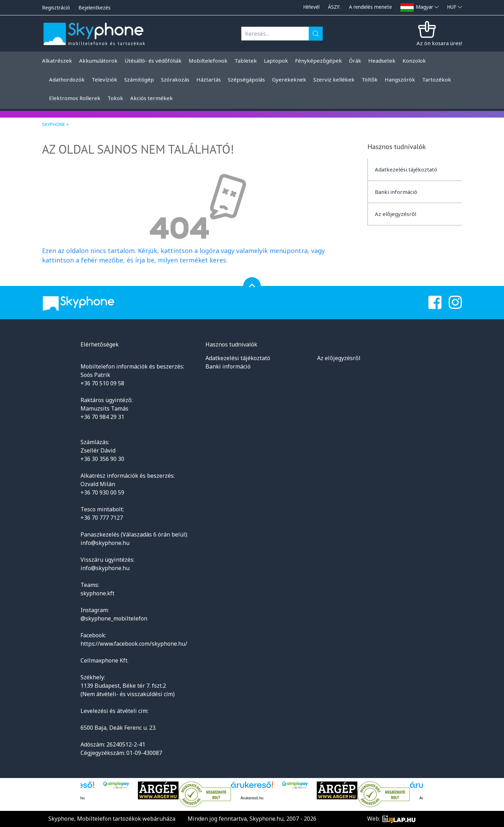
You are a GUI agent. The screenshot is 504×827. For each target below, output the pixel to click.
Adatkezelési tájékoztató (406, 169)
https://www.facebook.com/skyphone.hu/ (134, 644)
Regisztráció (56, 8)
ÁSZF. (334, 7)
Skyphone (54, 124)
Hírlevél (311, 7)
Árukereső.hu (252, 798)
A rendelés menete (370, 7)
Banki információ (396, 192)
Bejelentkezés (94, 8)
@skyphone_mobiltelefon (114, 618)
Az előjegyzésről (395, 214)
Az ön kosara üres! (439, 43)
